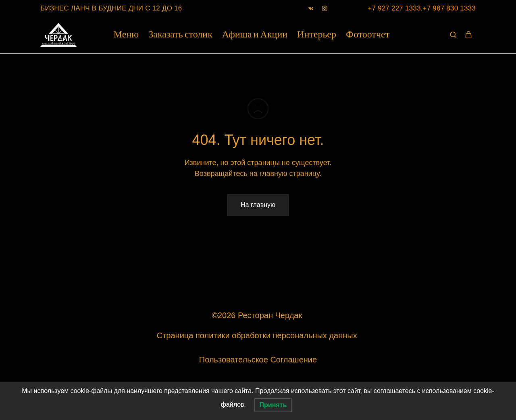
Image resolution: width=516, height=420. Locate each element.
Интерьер (317, 35)
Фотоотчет (368, 35)
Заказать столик (180, 35)
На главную (258, 205)
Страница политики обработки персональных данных (258, 335)
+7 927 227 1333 (394, 8)
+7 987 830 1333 (449, 8)
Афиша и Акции (255, 35)
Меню (126, 35)
